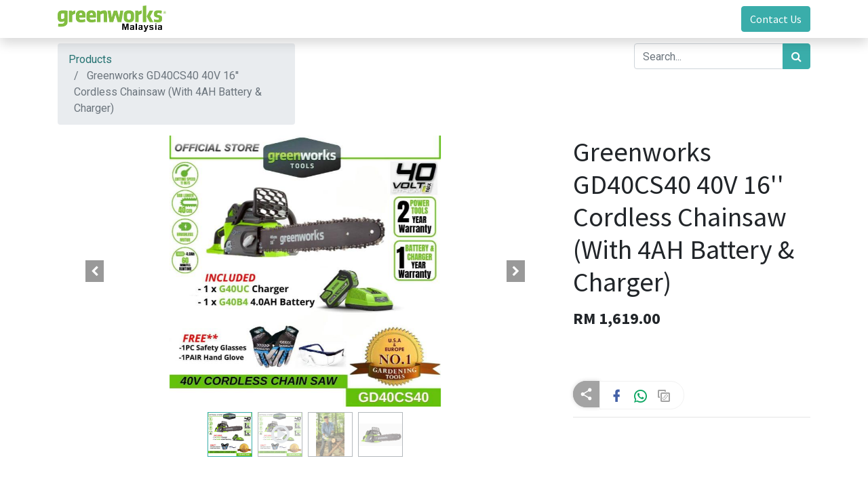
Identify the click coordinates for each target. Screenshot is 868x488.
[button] (95, 271)
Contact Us (776, 19)
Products (90, 59)
